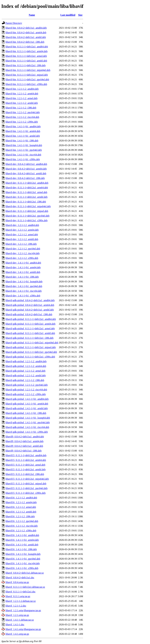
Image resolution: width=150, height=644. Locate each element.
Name (32, 15)
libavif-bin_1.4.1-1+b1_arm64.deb (23, 131)
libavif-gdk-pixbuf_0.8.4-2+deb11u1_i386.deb (29, 314)
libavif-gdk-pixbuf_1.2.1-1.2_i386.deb (25, 380)
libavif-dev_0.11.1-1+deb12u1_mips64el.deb (28, 206)
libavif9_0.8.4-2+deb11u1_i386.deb (23, 451)
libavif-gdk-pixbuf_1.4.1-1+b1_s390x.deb (27, 432)
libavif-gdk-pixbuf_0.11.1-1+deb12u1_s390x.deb (30, 357)
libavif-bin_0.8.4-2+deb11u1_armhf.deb (26, 37)
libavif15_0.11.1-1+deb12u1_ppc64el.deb (26, 488)
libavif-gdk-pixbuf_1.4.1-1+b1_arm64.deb (27, 404)
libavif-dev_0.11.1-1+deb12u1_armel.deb (26, 192)
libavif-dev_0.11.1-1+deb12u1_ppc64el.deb (27, 216)
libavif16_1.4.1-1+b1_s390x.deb (22, 568)
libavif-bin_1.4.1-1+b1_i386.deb (22, 141)
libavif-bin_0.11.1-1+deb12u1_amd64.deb (27, 47)
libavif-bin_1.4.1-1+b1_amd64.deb (23, 126)
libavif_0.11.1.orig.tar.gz (18, 596)
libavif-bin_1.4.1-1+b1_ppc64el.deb (24, 150)
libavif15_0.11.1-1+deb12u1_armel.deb (25, 465)
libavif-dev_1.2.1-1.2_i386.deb (21, 244)
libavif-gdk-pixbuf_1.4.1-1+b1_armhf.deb (27, 408)
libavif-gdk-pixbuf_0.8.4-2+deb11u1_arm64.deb (30, 305)
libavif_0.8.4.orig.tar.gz (17, 582)
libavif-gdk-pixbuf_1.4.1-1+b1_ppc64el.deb (28, 422)
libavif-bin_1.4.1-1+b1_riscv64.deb (23, 155)
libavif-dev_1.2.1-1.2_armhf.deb (22, 239)
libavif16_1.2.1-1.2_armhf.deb (21, 512)
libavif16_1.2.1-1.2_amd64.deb (21, 498)
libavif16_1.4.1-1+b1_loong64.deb (23, 554)
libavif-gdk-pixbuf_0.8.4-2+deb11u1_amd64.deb (30, 300)
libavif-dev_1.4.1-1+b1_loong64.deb (24, 282)
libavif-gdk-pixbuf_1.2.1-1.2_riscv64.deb (26, 390)
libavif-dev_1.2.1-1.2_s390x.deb (22, 258)
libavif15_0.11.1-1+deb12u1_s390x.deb (26, 493)
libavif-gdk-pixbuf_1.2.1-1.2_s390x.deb (26, 394)
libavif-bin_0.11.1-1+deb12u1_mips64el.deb (28, 70)
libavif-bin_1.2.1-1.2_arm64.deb (22, 94)
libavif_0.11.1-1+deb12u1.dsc (21, 592)
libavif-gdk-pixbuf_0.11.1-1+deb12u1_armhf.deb (30, 333)
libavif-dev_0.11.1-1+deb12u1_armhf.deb (26, 197)
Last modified (68, 15)
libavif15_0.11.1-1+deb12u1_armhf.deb (26, 469)
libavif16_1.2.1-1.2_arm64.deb (21, 502)
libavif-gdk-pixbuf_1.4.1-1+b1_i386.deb (26, 413)
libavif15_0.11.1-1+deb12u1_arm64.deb (26, 460)
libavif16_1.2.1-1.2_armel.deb (21, 507)
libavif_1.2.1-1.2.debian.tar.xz (21, 601)
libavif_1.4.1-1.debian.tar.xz (20, 620)
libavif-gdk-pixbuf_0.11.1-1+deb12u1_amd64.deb (31, 319)
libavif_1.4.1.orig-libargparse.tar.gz (23, 629)
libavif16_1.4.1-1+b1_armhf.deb (22, 545)
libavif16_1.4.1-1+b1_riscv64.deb (23, 563)
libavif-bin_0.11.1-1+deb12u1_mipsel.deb (27, 75)
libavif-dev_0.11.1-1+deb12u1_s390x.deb (26, 220)
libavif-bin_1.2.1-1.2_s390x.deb (22, 122)
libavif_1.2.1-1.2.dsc (16, 606)
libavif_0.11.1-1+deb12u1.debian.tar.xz (25, 587)
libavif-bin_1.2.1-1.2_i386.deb (21, 108)
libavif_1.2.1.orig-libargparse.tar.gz (23, 610)
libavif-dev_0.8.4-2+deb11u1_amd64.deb (26, 164)
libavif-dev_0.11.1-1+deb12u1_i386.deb (26, 202)
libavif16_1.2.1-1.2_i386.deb (20, 516)
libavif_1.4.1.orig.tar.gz (17, 634)
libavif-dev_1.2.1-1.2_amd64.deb (22, 225)
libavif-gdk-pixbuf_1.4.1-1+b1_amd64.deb (27, 399)
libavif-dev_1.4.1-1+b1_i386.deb (22, 277)
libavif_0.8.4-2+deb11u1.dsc (20, 578)
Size (80, 15)
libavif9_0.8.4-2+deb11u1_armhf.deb (24, 446)
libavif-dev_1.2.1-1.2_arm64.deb (22, 230)
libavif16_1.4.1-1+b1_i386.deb (21, 549)
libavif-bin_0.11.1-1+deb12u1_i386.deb (26, 65)
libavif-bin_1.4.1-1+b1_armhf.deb (23, 136)
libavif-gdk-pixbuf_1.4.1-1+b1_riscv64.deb (27, 427)
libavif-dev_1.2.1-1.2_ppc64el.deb (23, 249)
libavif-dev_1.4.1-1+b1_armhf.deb (23, 272)
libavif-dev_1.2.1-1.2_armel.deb (22, 235)
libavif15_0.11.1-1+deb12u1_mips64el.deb (27, 479)
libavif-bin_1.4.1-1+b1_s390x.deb (23, 159)
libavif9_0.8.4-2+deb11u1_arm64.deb (25, 441)
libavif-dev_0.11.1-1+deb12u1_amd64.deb (27, 183)
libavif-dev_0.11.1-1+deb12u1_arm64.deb (27, 188)
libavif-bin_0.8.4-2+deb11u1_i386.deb (25, 42)
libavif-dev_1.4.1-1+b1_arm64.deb (23, 267)
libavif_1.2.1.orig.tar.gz (17, 615)
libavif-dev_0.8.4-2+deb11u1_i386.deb (25, 178)
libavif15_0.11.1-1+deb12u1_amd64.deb (26, 455)
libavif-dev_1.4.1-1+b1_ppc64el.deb (24, 286)
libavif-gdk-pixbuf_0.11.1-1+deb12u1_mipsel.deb (31, 347)
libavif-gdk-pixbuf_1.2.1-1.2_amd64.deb (26, 361)
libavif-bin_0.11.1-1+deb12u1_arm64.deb (26, 51)
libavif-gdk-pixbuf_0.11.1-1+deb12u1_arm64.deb (30, 324)
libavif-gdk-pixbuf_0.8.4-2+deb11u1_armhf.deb (30, 310)
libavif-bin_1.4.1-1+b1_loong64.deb (24, 145)
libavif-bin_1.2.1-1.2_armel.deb (21, 98)
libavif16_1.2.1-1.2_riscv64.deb (22, 526)
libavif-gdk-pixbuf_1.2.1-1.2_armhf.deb (26, 375)
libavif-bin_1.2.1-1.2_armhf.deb (22, 103)
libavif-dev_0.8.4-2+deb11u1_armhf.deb (26, 173)
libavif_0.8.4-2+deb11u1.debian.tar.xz (25, 573)
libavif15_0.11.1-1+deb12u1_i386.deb (25, 474)
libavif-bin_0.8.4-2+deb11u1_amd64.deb (26, 28)
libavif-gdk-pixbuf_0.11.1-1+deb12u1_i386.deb (30, 338)
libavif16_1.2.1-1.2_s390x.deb (21, 531)
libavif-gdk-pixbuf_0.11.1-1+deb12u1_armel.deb (30, 328)
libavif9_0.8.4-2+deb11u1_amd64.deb (25, 437)
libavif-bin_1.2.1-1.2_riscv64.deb (22, 117)
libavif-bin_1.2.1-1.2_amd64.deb (22, 89)
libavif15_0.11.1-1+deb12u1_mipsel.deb (26, 484)
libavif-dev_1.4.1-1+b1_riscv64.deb (24, 291)
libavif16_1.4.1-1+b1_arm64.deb (22, 540)
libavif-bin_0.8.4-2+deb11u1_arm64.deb (26, 32)
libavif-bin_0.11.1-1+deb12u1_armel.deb (26, 56)
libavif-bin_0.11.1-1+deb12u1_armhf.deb (26, 61)
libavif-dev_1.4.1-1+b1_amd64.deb (23, 263)
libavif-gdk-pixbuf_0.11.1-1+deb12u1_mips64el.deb (32, 343)
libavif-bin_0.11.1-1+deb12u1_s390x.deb (26, 84)
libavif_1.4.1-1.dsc (15, 625)
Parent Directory (14, 23)
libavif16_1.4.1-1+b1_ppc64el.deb (23, 559)
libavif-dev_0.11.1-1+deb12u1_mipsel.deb (27, 211)
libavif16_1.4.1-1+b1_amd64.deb (22, 535)
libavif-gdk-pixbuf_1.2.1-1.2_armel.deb (25, 371)
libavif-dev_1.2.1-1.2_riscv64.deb (23, 253)
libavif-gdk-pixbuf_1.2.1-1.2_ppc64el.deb (27, 385)
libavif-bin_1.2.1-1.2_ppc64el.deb (23, 112)
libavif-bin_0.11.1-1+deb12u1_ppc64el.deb (27, 79)
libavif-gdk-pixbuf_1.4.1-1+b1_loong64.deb (28, 418)
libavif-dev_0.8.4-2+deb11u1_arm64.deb (26, 169)
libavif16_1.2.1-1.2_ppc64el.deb (22, 521)
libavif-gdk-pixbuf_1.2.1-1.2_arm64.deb (26, 366)
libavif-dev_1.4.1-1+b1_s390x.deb (23, 296)
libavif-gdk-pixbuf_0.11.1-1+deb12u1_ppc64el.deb (31, 352)
